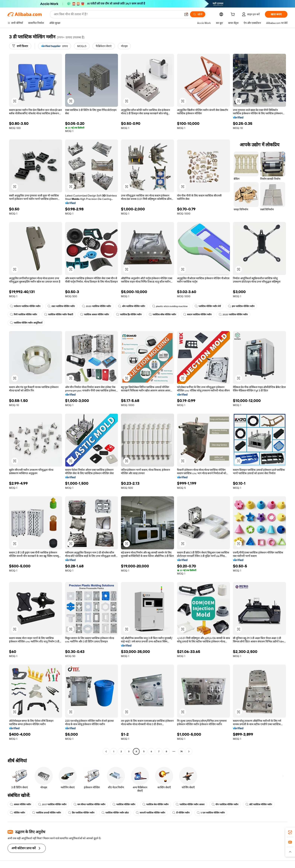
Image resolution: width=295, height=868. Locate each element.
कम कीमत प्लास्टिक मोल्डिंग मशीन (89, 804)
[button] (186, 14)
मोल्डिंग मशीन (17, 813)
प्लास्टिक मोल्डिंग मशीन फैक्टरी (59, 315)
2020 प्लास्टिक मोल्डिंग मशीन (97, 306)
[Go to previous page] (106, 751)
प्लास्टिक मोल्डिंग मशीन (124, 804)
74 (181, 751)
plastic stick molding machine (170, 306)
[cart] (233, 15)
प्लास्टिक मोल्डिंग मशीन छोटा (115, 813)
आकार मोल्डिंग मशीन (21, 804)
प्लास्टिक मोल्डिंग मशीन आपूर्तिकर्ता (26, 323)
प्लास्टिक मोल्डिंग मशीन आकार (190, 804)
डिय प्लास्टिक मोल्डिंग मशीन (81, 813)
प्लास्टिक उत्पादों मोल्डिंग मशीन (47, 813)
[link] (290, 832)
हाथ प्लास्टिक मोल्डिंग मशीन (241, 306)
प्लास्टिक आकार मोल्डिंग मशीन (95, 315)
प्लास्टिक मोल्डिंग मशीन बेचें (208, 306)
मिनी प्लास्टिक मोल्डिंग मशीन (24, 315)
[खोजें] (198, 14)
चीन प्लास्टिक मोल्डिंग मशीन (225, 804)
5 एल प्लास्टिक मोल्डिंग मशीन (211, 813)
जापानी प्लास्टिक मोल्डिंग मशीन (151, 813)
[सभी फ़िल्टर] (20, 46)
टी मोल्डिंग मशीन (181, 813)
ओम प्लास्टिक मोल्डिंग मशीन (132, 306)
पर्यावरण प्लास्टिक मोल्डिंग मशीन (25, 306)
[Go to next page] (189, 751)
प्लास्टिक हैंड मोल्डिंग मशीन (129, 315)
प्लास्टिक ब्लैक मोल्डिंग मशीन (162, 315)
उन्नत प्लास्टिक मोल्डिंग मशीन (61, 306)
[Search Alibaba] (117, 14)
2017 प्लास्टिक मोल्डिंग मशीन (52, 804)
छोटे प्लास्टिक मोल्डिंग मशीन (259, 804)
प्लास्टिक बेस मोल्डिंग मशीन (155, 804)
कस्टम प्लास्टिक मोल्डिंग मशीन (197, 315)
